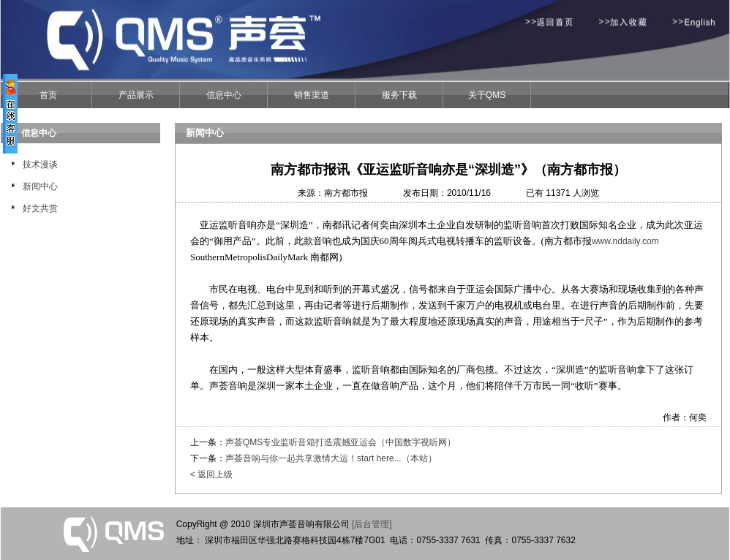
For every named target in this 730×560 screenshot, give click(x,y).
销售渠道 (312, 95)
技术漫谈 (40, 164)
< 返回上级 (211, 474)
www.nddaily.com (625, 241)
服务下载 (399, 95)
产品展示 (136, 95)
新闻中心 (40, 186)
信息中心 (224, 95)
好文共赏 (40, 208)
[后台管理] (372, 524)
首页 (48, 95)
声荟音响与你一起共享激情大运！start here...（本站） (331, 458)
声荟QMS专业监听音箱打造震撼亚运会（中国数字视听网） (340, 442)
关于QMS (487, 95)
